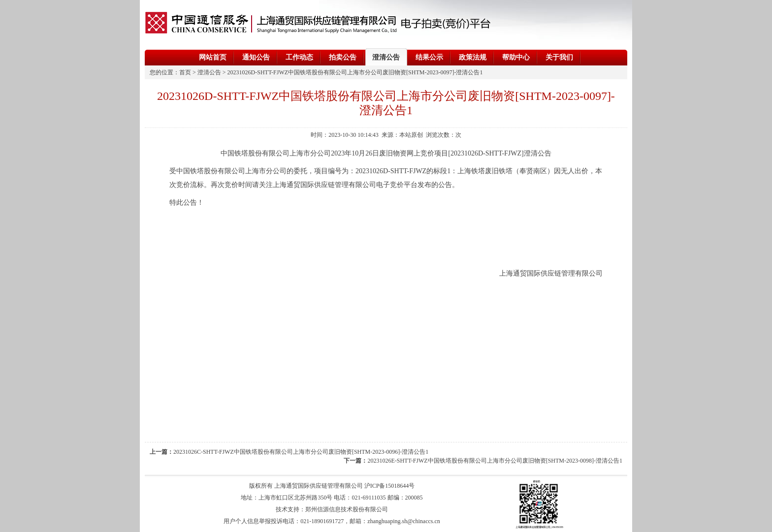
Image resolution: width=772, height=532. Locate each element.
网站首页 (213, 57)
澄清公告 (386, 57)
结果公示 (429, 57)
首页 (185, 72)
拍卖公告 (343, 57)
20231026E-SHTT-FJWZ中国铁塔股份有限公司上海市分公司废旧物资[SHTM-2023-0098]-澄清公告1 (495, 461)
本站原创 (411, 135)
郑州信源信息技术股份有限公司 (347, 509)
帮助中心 (516, 57)
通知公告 (256, 57)
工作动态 (299, 57)
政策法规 (473, 57)
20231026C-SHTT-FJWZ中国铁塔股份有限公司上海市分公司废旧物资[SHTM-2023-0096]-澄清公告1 (301, 452)
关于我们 (559, 57)
